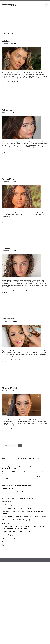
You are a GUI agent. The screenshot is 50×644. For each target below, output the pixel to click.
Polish (21, 520)
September (19, 151)
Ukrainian (5, 535)
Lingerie (15, 508)
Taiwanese (5, 532)
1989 (5, 431)
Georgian (4, 492)
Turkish (20, 532)
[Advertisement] (25, 19)
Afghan (10, 467)
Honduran (5, 495)
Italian (33, 498)
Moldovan (34, 512)
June (25, 458)
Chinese (22, 477)
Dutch (21, 482)
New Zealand (24, 517)
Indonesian (15, 498)
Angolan (32, 467)
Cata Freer (6, 41)
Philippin (16, 520)
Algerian (21, 467)
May (22, 458)
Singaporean (10, 528)
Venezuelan (5, 538)
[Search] (20, 446)
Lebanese (10, 508)
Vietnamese (12, 538)
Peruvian (10, 520)
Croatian (34, 477)
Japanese (10, 502)
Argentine (38, 467)
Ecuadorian (5, 485)
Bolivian (26, 472)
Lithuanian (21, 508)
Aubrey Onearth (9, 110)
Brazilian (37, 472)
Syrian (25, 528)
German (10, 492)
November (5, 460)
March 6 (17, 429)
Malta (17, 512)
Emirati (24, 485)
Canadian (12, 477)
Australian (5, 469)
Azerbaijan (17, 469)
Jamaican (4, 502)
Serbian (12, 527)
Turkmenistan (27, 532)
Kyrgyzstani (27, 505)
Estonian (29, 485)
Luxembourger (29, 508)
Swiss (21, 528)
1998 (5, 153)
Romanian (5, 523)
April (18, 458)
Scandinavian (6, 527)
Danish (4, 482)
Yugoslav (4, 545)
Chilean (17, 477)
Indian (9, 498)
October (43, 458)
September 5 (26, 151)
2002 (5, 293)
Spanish (40, 527)
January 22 (24, 291)
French (14, 488)
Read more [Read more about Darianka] (18, 287)
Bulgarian (5, 473)
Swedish (17, 528)
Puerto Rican (33, 520)
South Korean (33, 527)
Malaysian (12, 512)
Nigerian (37, 517)
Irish (25, 498)
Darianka (6, 248)
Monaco (4, 513)
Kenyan (11, 505)
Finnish (9, 488)
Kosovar (21, 505)
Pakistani (4, 520)
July (28, 458)
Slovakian (18, 527)
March (12, 220)
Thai (16, 532)
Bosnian (32, 472)
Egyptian (11, 485)
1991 (5, 84)
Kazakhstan (5, 505)
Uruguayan (11, 535)
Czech (8, 478)
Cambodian (5, 477)
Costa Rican (17, 82)
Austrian (11, 469)
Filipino (4, 488)
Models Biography (9, 5)
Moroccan (40, 512)
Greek (15, 492)
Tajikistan (11, 532)
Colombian (28, 477)
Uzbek (17, 535)
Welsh (4, 542)
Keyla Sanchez (8, 319)
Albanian (15, 467)
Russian (10, 523)
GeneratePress (34, 560)
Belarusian (16, 472)
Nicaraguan (31, 517)
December (11, 460)
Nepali (10, 517)
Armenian (44, 467)
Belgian (21, 472)
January (19, 291)
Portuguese (26, 520)
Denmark (9, 482)
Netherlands (16, 517)
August (6, 82)
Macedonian (5, 512)
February (10, 458)
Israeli (28, 498)
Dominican (15, 482)
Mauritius (22, 512)
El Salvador (18, 485)
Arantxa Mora (8, 179)
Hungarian (11, 495)
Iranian (21, 498)
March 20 (17, 360)
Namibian (5, 517)
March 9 (17, 220)
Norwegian (44, 517)
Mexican (28, 512)
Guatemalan (21, 492)
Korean (16, 505)
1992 (5, 362)
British (42, 472)
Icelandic (4, 498)
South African (25, 527)
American (6, 151)
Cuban (4, 478)
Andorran (27, 467)
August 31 (11, 82)
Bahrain (10, 472)
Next (9, 438)
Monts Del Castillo (10, 388)
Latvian (4, 508)
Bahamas (4, 472)
